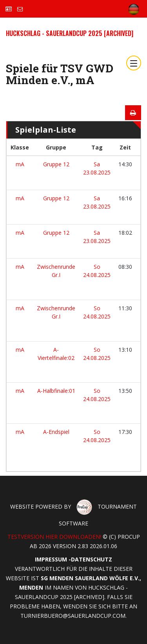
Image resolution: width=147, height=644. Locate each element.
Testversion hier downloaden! (54, 537)
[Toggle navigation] (134, 63)
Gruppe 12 (56, 164)
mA (20, 164)
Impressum (51, 559)
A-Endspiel (56, 432)
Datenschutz (92, 559)
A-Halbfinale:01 (56, 391)
